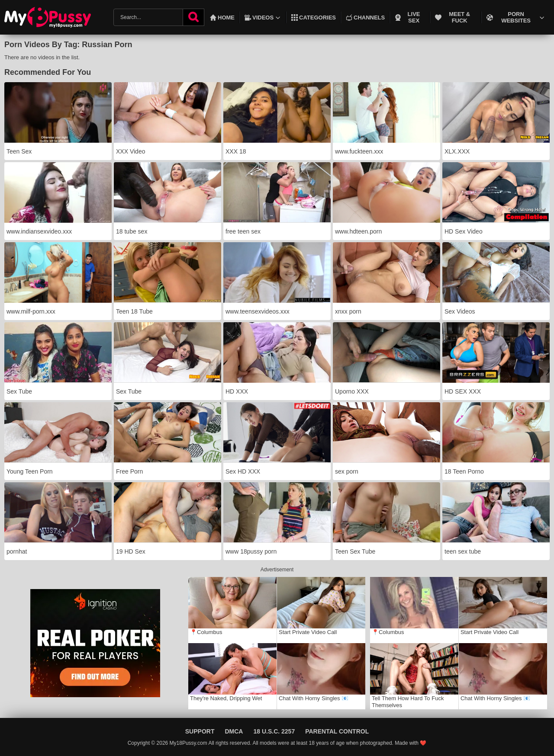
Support (200, 731)
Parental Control (337, 731)
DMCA (234, 731)
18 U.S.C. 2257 (274, 731)
